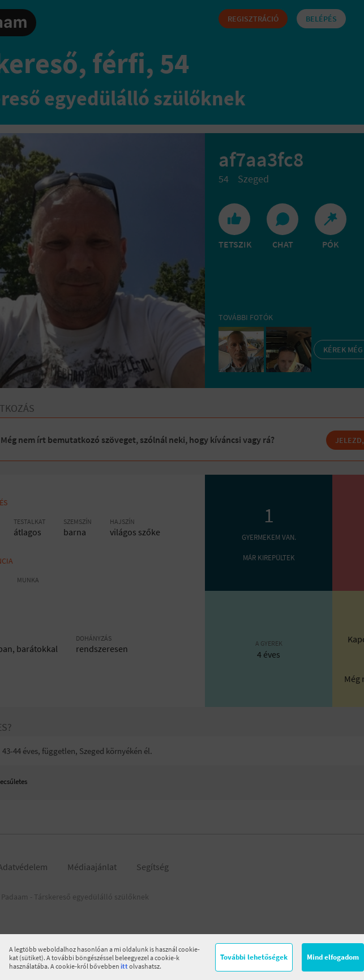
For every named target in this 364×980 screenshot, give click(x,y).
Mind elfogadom (333, 957)
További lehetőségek (254, 957)
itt (124, 966)
